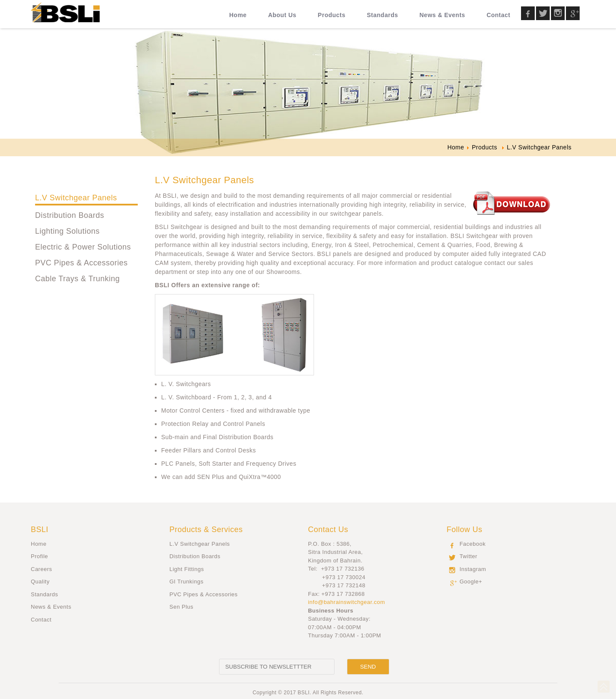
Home (39, 544)
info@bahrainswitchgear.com (346, 602)
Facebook (472, 544)
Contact (41, 620)
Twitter (468, 556)
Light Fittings (187, 569)
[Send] (368, 667)
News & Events (51, 607)
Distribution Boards (70, 215)
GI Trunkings (187, 582)
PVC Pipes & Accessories (81, 263)
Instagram (473, 569)
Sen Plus (181, 607)
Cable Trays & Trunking (77, 279)
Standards (44, 594)
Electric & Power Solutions (83, 247)
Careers (41, 569)
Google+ (471, 582)
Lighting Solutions (67, 231)
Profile (39, 556)
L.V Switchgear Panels (76, 198)
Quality (40, 582)
